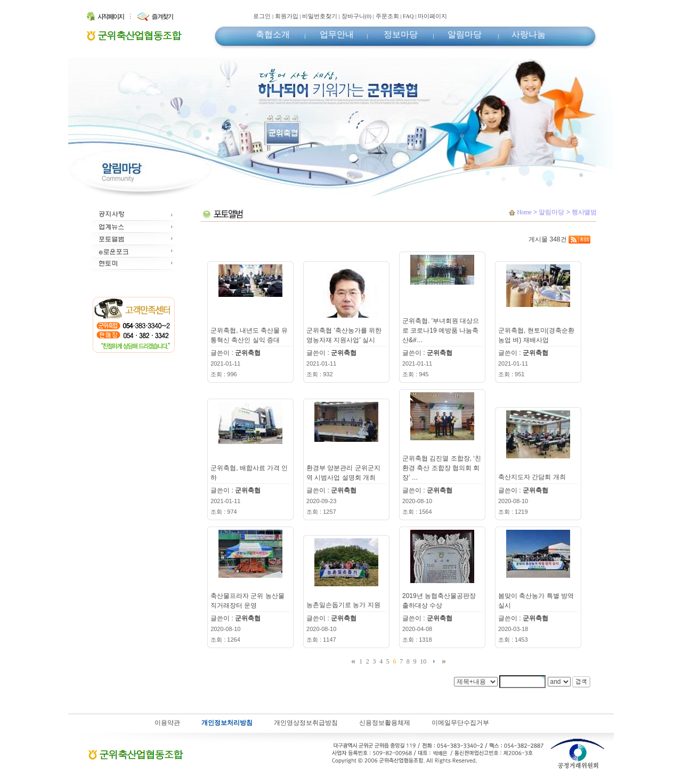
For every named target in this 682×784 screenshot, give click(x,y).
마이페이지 (432, 16)
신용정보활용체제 (385, 723)
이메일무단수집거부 (460, 723)
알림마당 (465, 34)
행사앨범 (584, 212)
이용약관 (167, 723)
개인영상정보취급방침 (306, 723)
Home (524, 212)
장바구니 (356, 16)
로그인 (262, 16)
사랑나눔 (529, 34)
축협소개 (273, 34)
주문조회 (387, 16)
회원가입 (287, 16)
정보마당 (401, 34)
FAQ (408, 16)
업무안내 (337, 34)
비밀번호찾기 (320, 16)
